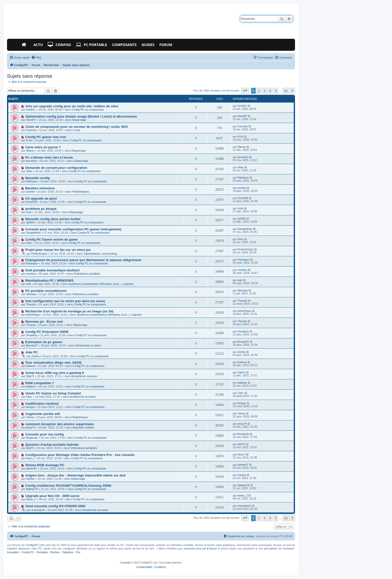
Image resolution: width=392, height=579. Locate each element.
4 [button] (270, 91)
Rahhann (32, 181)
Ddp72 (30, 376)
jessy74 (31, 427)
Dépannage (79, 120)
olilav (29, 171)
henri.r (30, 458)
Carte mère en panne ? (43, 147)
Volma (30, 417)
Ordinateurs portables (87, 274)
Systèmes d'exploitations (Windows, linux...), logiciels (101, 284)
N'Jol (29, 140)
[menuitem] (36, 58)
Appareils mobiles (83, 427)
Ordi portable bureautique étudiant (52, 270)
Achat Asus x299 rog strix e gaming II (54, 373)
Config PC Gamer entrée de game (51, 239)
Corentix (31, 130)
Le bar (77, 130)
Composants (124, 45)
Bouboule (32, 438)
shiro (29, 243)
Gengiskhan (33, 233)
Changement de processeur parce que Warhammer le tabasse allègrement (83, 260)
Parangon (32, 263)
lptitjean (31, 386)
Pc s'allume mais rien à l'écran (49, 157)
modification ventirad (42, 404)
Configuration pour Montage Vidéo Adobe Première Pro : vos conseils (80, 455)
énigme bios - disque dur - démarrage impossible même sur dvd (75, 475)
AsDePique (33, 315)
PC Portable (91, 45)
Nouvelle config (37, 178)
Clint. (29, 397)
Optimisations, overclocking (100, 254)
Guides (148, 45)
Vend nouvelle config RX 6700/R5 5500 (55, 506)
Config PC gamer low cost (46, 137)
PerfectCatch (39, 254)
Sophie (30, 479)
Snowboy (32, 335)
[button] (245, 91)
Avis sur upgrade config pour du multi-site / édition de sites (72, 106)
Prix (78, 552)
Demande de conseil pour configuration (56, 168)
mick (29, 212)
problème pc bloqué (41, 209)
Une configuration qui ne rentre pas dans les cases (65, 301)
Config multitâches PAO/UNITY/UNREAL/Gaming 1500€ (68, 486)
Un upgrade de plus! (41, 198)
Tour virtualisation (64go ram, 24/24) (53, 363)
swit (28, 284)
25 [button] (286, 91)
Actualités (13, 552)
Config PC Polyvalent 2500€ (47, 332)
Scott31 (31, 110)
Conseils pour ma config (44, 434)
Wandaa (31, 294)
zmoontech (38, 510)
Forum (166, 45)
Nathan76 (32, 489)
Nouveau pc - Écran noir (44, 322)
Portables (42, 552)
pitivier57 (31, 468)
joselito (30, 192)
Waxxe (30, 151)
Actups (30, 407)
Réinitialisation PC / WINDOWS (49, 280)
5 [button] (276, 91)
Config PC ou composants (88, 110)
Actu (38, 45)
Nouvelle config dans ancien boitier (53, 219)
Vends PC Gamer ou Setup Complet (53, 393)
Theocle (31, 304)
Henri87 (31, 120)
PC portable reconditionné (46, 291)
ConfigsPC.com (35, 545)
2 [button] (259, 91)
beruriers (31, 161)
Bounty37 (32, 345)
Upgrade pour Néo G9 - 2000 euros (52, 496)
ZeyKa (35, 356)
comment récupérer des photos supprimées (60, 424)
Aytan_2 (31, 499)
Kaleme (31, 366)
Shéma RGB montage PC (45, 465)
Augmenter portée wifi (43, 414)
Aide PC (32, 352)
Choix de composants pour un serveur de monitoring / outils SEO (76, 127)
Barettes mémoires (40, 188)
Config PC (27, 552)
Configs (59, 45)
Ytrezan (31, 325)
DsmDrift (31, 202)
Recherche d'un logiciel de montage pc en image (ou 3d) (69, 311)
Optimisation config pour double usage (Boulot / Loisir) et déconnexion (81, 116)
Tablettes (68, 552)
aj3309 (30, 222)
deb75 (30, 448)
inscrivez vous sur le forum (200, 548)
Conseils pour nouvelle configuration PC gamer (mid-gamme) (73, 229)
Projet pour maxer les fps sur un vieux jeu (58, 250)
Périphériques (80, 192)
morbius (31, 274)
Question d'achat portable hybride (52, 445)
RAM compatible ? (40, 383)
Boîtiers (55, 552)
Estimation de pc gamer (44, 342)
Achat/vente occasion (88, 345)
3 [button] (265, 91)
